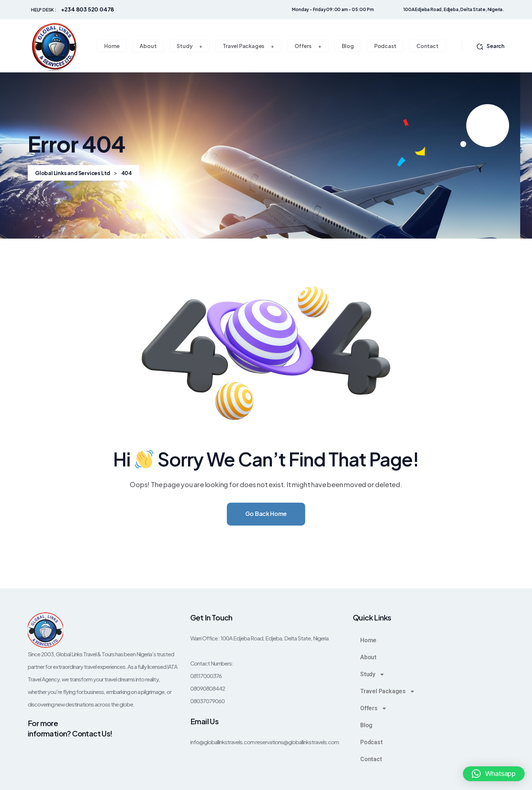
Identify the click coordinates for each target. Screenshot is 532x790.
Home (368, 640)
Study (373, 674)
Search (490, 46)
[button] (494, 774)
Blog (366, 725)
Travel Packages (388, 691)
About (368, 657)
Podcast (371, 742)
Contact (371, 759)
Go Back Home (266, 514)
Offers (374, 708)
